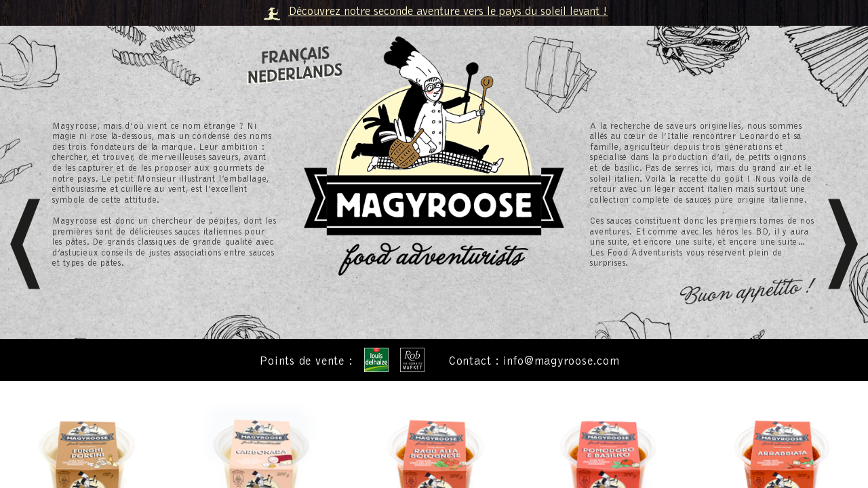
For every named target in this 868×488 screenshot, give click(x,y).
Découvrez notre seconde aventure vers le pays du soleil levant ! (448, 12)
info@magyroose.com (561, 363)
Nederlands (295, 74)
